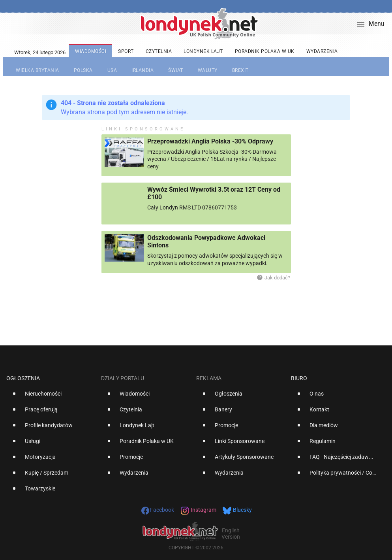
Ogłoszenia (23, 378)
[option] (51, 397)
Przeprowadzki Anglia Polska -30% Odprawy (210, 141)
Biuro (299, 378)
